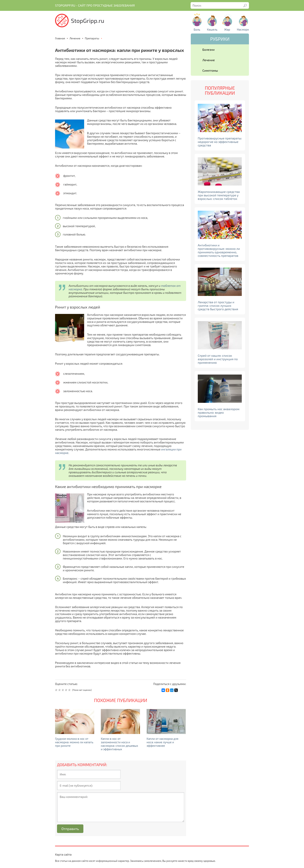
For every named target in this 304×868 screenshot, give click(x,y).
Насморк (243, 29)
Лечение (209, 60)
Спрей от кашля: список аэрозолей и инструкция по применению (218, 359)
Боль (197, 29)
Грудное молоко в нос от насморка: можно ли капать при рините (74, 742)
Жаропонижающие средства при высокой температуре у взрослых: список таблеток (219, 195)
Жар (227, 29)
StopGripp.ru (88, 21)
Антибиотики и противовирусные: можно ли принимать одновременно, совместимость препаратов (219, 250)
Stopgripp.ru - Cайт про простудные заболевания (95, 5)
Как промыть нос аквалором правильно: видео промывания (219, 412)
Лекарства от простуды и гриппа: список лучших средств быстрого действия (218, 306)
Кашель (212, 29)
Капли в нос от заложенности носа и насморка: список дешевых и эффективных (119, 744)
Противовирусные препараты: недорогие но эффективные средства (220, 142)
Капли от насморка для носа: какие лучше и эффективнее (162, 742)
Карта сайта (63, 854)
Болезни (209, 49)
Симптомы (210, 70)
